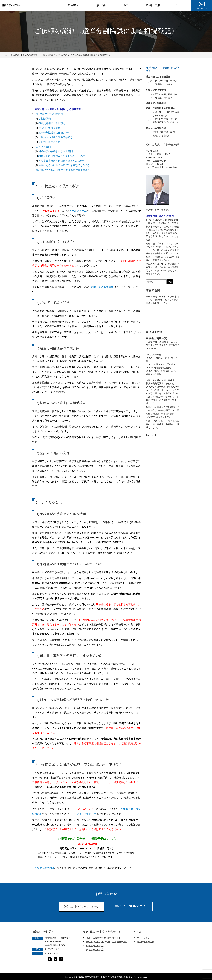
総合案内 (73, 5)
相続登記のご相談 (44, 868)
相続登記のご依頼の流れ (50, 114)
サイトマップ (143, 938)
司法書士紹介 (99, 5)
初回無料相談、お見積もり (53, 123)
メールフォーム (78, 211)
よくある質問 (43, 147)
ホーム (4, 55)
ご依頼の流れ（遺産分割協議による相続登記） (91, 55)
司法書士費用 (152, 5)
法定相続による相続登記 (158, 77)
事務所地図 (152, 303)
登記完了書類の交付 (49, 142)
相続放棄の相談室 (95, 946)
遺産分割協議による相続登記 (54, 55)
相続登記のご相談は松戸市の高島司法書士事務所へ (64, 170)
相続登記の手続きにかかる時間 (56, 151)
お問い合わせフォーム (82, 907)
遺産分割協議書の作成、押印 (54, 133)
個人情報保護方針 (145, 942)
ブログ (178, 5)
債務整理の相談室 (95, 950)
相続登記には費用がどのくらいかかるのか (62, 156)
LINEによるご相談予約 (84, 814)
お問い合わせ (202, 5)
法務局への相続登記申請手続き (56, 137)
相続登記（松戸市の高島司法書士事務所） (107, 942)
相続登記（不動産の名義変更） (24, 55)
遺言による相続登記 (156, 128)
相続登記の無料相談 (156, 103)
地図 (126, 5)
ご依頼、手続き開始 (49, 128)
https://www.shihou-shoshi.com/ (163, 167)
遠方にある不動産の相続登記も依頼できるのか (64, 165)
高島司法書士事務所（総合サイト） (104, 938)
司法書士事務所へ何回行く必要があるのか (62, 161)
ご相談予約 (44, 118)
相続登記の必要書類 (102, 287)
